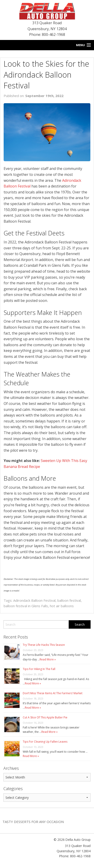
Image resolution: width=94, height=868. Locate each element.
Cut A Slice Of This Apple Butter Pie (45, 717)
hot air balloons (62, 606)
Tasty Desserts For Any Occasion (33, 822)
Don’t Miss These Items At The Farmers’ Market (53, 693)
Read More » (48, 659)
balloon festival (69, 600)
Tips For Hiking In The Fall (39, 669)
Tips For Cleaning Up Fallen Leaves (45, 742)
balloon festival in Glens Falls (26, 606)
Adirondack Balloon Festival (34, 600)
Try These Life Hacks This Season (44, 645)
